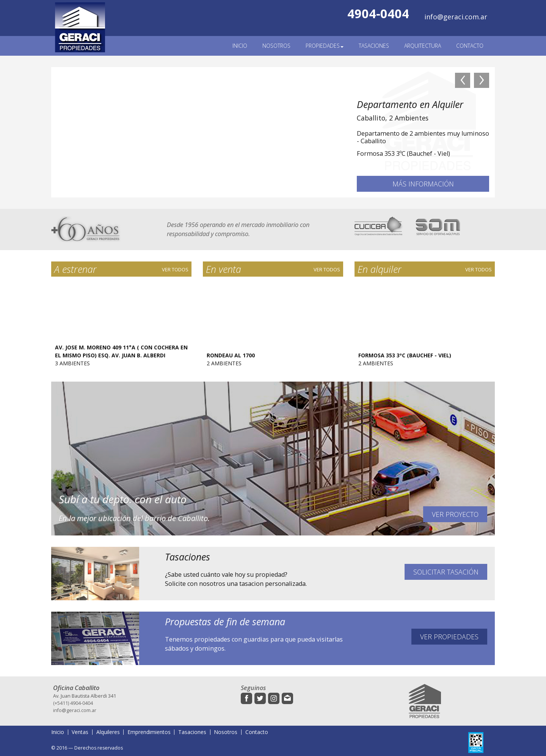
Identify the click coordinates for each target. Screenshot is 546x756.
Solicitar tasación (446, 572)
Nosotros (276, 46)
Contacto (470, 46)
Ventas (80, 732)
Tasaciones (374, 46)
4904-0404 (378, 13)
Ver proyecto (455, 514)
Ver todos (175, 269)
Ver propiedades (449, 637)
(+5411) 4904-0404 (73, 703)
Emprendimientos (149, 732)
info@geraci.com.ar (456, 17)
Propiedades (325, 46)
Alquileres (108, 732)
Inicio (240, 46)
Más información (423, 184)
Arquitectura (423, 46)
